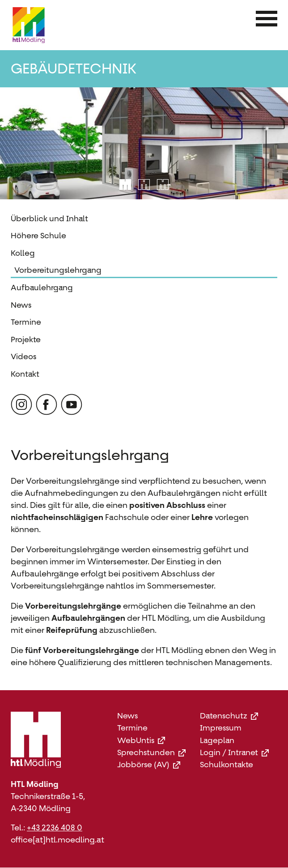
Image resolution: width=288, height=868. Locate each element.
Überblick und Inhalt (49, 219)
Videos (23, 357)
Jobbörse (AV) (149, 765)
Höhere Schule (38, 236)
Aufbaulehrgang (42, 288)
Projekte (26, 339)
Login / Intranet (234, 753)
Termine (26, 322)
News (21, 305)
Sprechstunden (151, 753)
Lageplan (217, 741)
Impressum (221, 728)
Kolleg (23, 253)
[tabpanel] (144, 143)
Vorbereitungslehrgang (58, 270)
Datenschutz (229, 716)
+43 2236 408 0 (55, 828)
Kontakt (25, 374)
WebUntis (141, 741)
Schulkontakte (227, 765)
